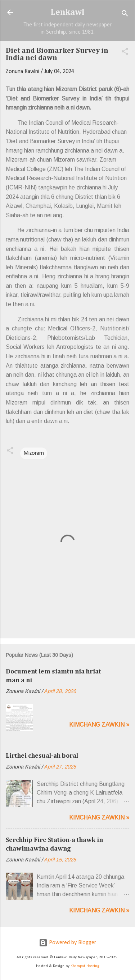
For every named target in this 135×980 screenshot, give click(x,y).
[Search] (125, 15)
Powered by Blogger (67, 943)
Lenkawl (68, 12)
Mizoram (34, 453)
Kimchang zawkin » (99, 725)
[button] (125, 53)
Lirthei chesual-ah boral (42, 756)
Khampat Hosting (85, 966)
